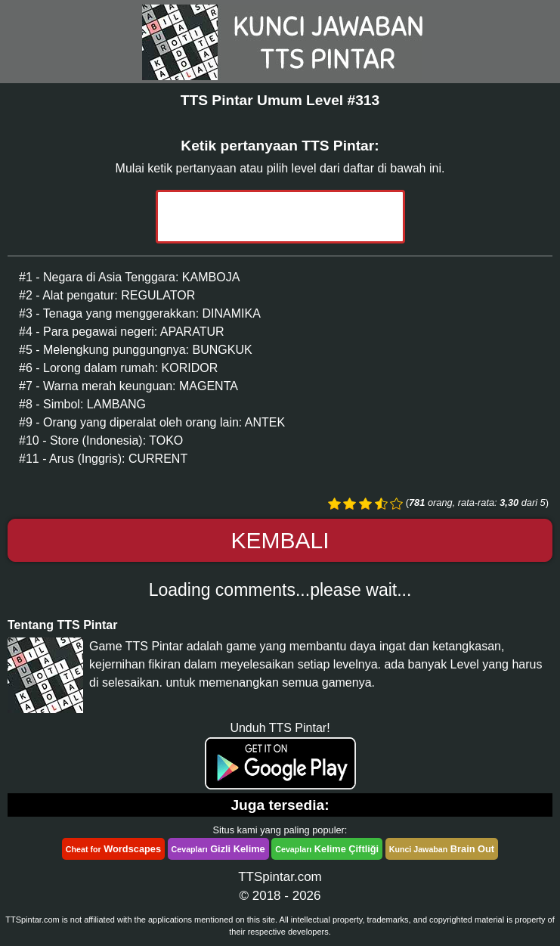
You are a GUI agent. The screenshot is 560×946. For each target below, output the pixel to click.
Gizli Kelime (218, 849)
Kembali (280, 540)
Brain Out (442, 849)
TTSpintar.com (280, 877)
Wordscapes (113, 849)
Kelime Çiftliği (327, 849)
